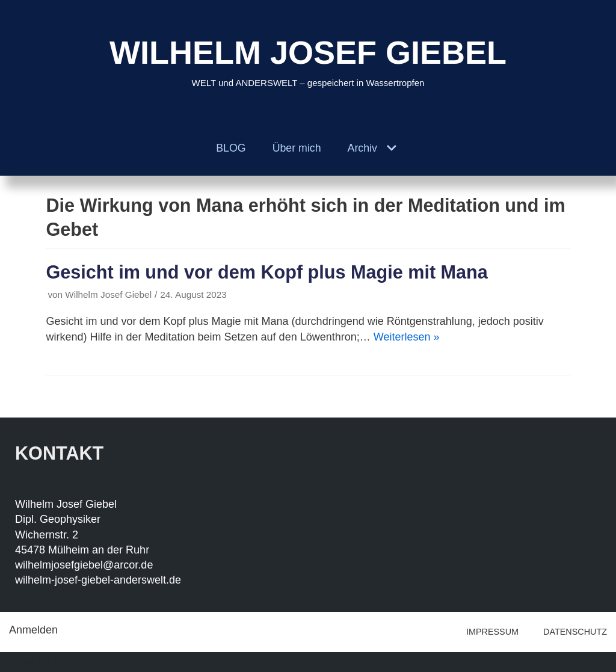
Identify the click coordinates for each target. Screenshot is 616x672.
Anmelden (33, 630)
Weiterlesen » (407, 337)
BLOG (230, 148)
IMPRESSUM (492, 632)
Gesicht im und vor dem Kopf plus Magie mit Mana (266, 272)
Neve (22, 662)
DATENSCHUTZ (575, 632)
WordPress (146, 662)
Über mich (297, 148)
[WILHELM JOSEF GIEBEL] (308, 60)
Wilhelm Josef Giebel (108, 294)
